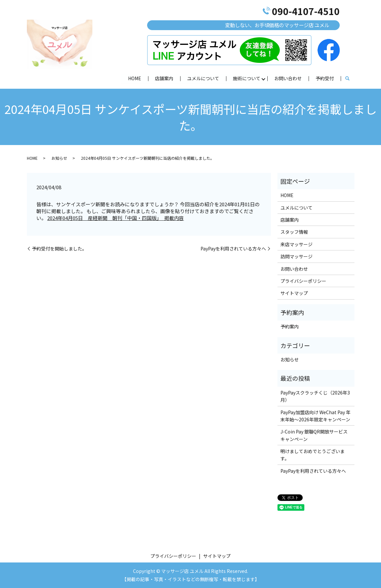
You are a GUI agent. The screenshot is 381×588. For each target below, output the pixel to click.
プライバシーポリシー (303, 281)
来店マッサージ (296, 244)
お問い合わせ (288, 78)
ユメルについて (203, 78)
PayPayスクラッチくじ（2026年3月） (315, 396)
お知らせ (59, 158)
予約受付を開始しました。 (59, 249)
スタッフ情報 (294, 232)
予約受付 (325, 78)
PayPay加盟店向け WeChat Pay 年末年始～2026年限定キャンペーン (315, 416)
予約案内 (290, 326)
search (348, 79)
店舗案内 (164, 78)
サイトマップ (294, 293)
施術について (247, 78)
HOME (135, 78)
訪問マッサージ (296, 256)
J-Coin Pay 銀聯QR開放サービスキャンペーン (314, 435)
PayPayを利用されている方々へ (233, 249)
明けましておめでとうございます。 (313, 455)
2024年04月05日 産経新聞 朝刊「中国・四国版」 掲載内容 (115, 218)
